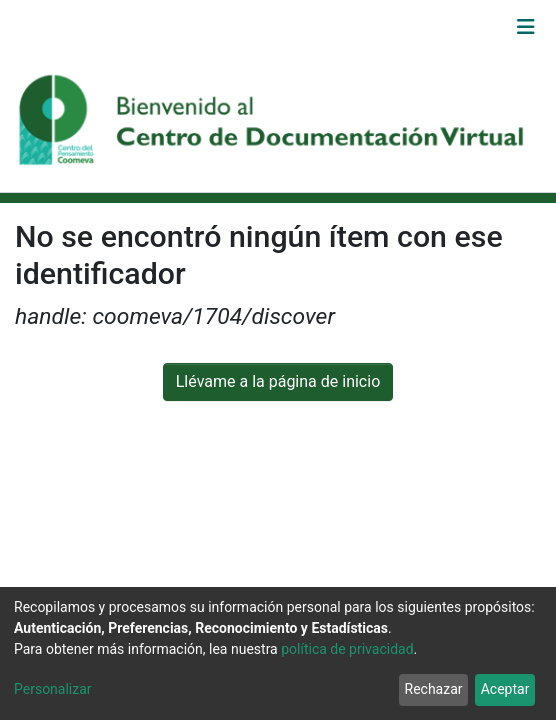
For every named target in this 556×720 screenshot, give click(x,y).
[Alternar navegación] (526, 27)
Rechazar (434, 689)
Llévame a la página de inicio (278, 381)
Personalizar (53, 689)
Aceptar (505, 689)
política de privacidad (347, 649)
